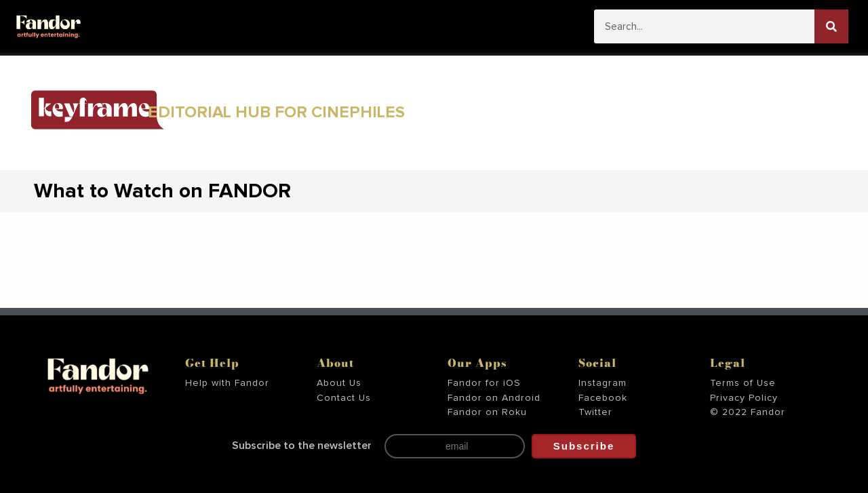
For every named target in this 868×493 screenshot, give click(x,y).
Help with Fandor (227, 383)
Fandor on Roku (487, 412)
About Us (339, 383)
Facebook (603, 398)
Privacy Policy (744, 398)
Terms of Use (743, 383)
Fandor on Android (494, 398)
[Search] (831, 26)
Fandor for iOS (484, 383)
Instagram (603, 383)
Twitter (595, 412)
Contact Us (344, 398)
